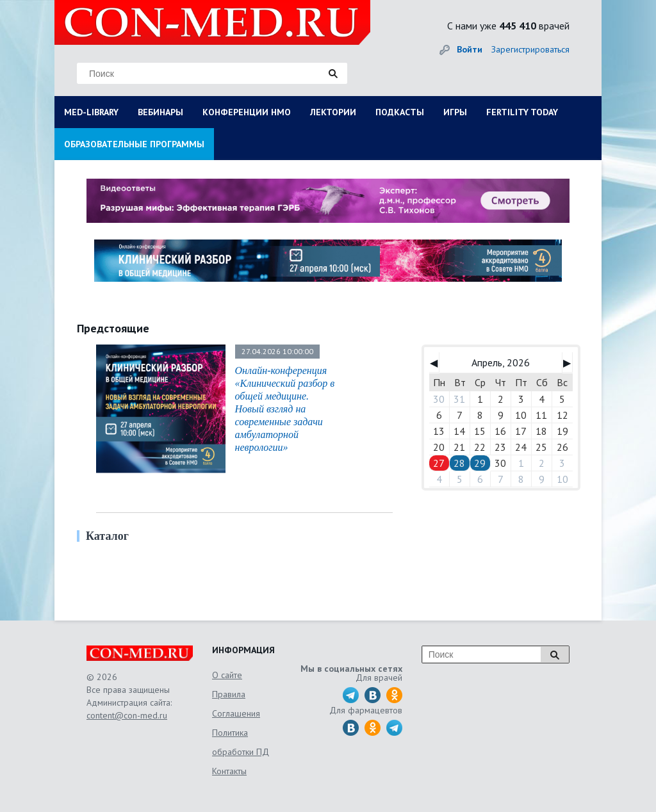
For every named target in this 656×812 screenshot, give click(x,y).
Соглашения (236, 713)
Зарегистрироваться (530, 49)
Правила (229, 694)
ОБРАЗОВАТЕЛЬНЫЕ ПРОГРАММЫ (134, 144)
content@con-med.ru (127, 715)
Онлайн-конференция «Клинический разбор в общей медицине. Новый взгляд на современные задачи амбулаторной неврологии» (285, 409)
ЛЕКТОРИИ (333, 112)
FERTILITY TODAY (522, 112)
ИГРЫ (455, 112)
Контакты (229, 771)
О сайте (227, 675)
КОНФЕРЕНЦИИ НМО (247, 112)
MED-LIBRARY (91, 112)
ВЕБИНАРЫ (160, 112)
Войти (470, 49)
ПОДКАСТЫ (400, 112)
